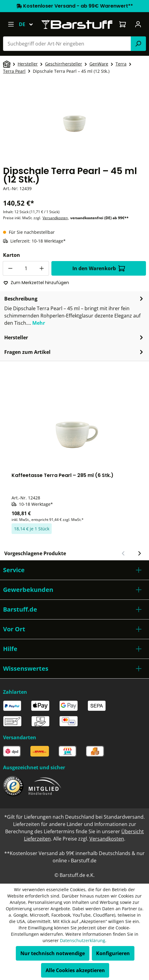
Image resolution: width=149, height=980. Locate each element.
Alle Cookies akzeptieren (75, 970)
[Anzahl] (26, 268)
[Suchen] (138, 44)
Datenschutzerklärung (83, 940)
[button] (74, 570)
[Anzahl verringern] (10, 268)
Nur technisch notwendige (53, 953)
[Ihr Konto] (138, 24)
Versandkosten (55, 218)
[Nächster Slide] (139, 553)
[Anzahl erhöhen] (42, 268)
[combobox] (67, 44)
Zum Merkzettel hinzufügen (36, 283)
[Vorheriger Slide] (123, 553)
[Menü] (11, 24)
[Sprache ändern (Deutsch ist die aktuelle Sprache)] (29, 24)
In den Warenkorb (99, 268)
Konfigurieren (113, 953)
